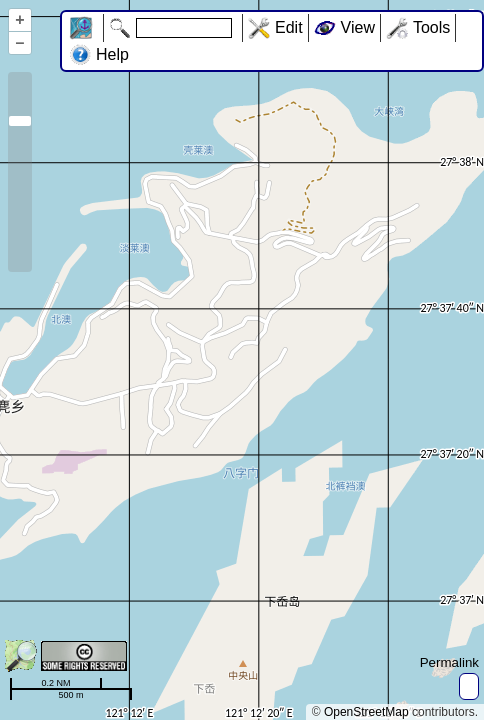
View (358, 27)
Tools (431, 27)
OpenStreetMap (366, 712)
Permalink (449, 662)
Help (112, 54)
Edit (289, 27)
